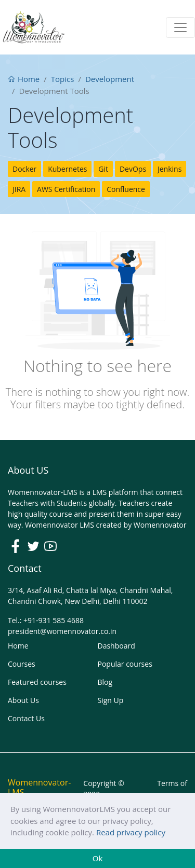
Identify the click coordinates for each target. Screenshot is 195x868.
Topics (63, 79)
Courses (22, 664)
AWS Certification (66, 189)
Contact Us (26, 718)
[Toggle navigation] (180, 27)
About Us (23, 700)
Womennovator (160, 525)
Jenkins (170, 169)
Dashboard (116, 646)
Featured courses (37, 682)
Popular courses (125, 664)
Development (110, 79)
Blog (105, 682)
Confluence (126, 189)
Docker (24, 169)
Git (103, 169)
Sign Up (111, 700)
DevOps (133, 169)
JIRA (19, 189)
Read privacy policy (131, 832)
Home (24, 79)
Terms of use (172, 789)
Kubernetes (67, 169)
